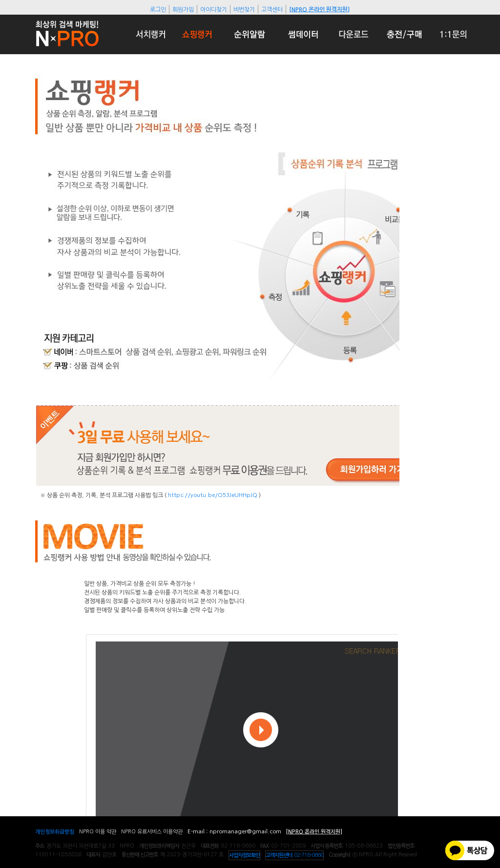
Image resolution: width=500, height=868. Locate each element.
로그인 (158, 9)
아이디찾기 (214, 9)
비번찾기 (244, 9)
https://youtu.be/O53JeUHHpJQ (213, 495)
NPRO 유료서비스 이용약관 (152, 832)
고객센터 (272, 9)
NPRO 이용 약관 (98, 832)
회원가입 (183, 9)
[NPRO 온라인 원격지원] (319, 9)
